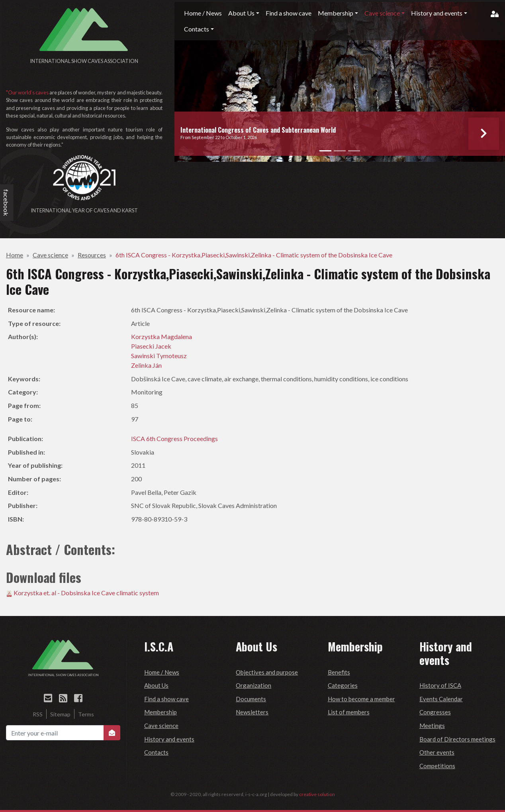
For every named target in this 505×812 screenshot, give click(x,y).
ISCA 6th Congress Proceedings (174, 438)
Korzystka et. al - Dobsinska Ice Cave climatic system (86, 593)
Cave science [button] (382, 13)
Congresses (435, 712)
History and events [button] (437, 13)
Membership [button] (336, 13)
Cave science (50, 255)
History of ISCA (440, 685)
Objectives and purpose (267, 672)
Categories (343, 685)
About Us (156, 685)
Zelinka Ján (146, 365)
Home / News (162, 672)
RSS (38, 714)
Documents (251, 699)
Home (15, 255)
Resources (92, 255)
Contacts (156, 752)
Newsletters (252, 712)
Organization (253, 685)
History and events (169, 739)
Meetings (432, 726)
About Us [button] (241, 13)
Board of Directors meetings (457, 739)
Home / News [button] (203, 13)
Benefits (339, 672)
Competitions (437, 766)
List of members (349, 712)
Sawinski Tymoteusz (159, 356)
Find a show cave (166, 699)
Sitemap (60, 714)
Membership (161, 712)
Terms (86, 714)
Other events (437, 752)
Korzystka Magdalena (161, 336)
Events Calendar (441, 699)
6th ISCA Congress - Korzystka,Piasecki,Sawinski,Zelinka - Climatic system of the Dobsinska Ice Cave (254, 255)
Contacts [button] (197, 29)
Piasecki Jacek (151, 346)
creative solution (317, 794)
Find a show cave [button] (289, 13)
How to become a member (361, 699)
